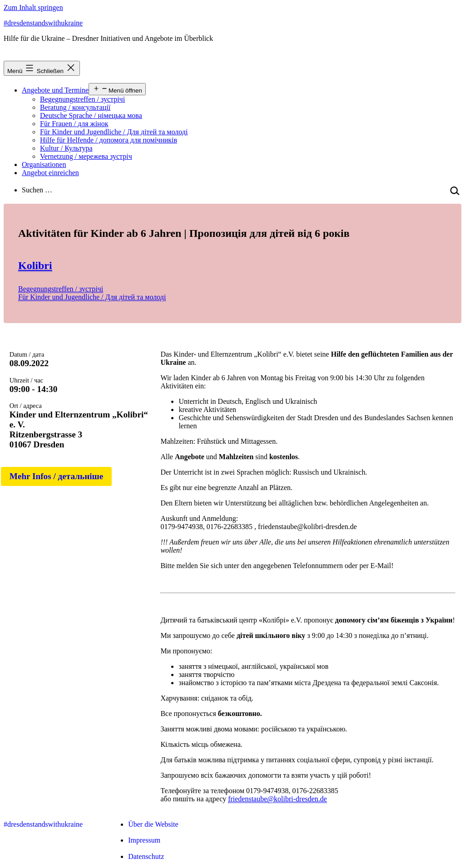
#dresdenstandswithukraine (43, 23)
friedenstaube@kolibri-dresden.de (277, 799)
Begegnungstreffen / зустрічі (82, 99)
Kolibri (35, 265)
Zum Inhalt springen (33, 7)
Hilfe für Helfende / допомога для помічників (109, 140)
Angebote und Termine (55, 90)
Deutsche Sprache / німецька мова (91, 115)
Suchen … (37, 190)
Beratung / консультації (75, 107)
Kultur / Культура (66, 148)
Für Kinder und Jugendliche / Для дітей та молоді (114, 132)
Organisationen (44, 164)
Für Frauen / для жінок (74, 124)
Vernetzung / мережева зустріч (86, 156)
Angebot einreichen (50, 173)
